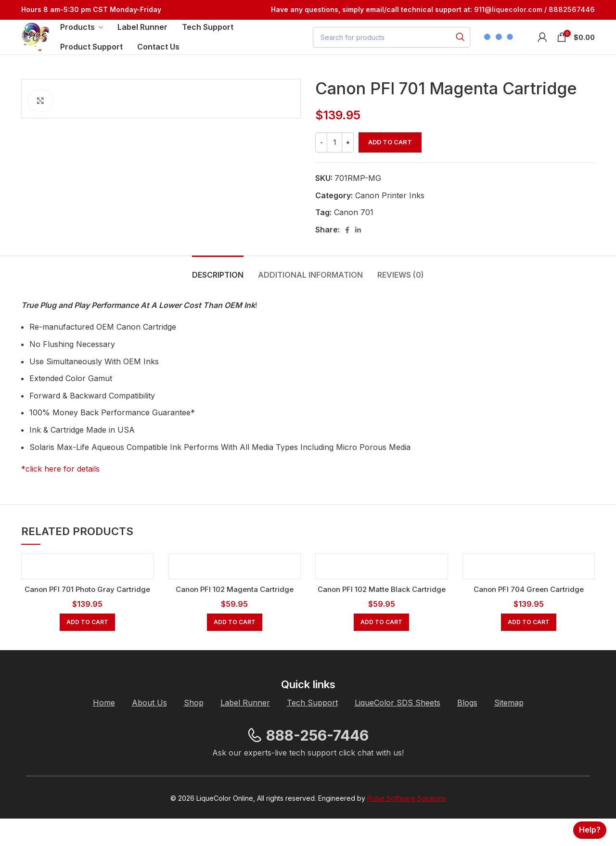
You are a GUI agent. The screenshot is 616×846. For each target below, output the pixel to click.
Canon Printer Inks (390, 212)
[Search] (391, 46)
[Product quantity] (334, 159)
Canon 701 (354, 229)
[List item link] (104, 731)
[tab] (218, 287)
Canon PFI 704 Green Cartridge (528, 605)
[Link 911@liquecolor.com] (508, 10)
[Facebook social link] (347, 246)
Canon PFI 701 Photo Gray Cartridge (88, 605)
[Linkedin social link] (358, 246)
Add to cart (390, 159)
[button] (87, 650)
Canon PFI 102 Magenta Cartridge (234, 605)
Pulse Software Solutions (407, 826)
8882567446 (572, 10)
